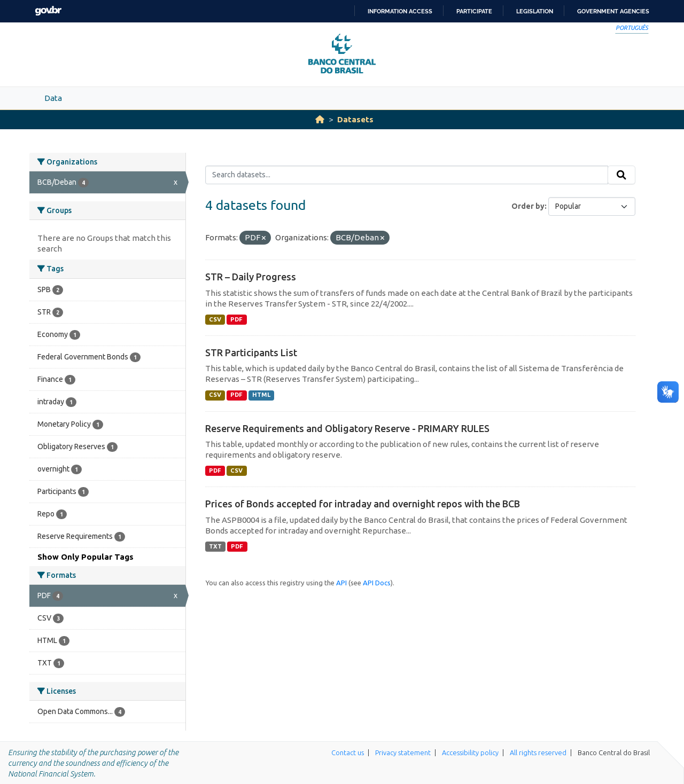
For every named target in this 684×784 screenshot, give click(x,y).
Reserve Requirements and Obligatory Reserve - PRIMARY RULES (347, 428)
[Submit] (621, 175)
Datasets (355, 119)
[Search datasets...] (407, 175)
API (341, 583)
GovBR (48, 11)
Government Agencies (613, 11)
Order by (528, 206)
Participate (474, 11)
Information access (400, 11)
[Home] (320, 119)
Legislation (535, 11)
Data (53, 98)
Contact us (348, 752)
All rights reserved (538, 752)
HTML (261, 395)
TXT (215, 546)
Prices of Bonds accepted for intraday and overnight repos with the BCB (363, 504)
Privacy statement (403, 752)
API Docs (377, 583)
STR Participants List (251, 352)
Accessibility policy (470, 752)
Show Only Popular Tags (85, 557)
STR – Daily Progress (251, 277)
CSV (215, 319)
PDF (236, 319)
